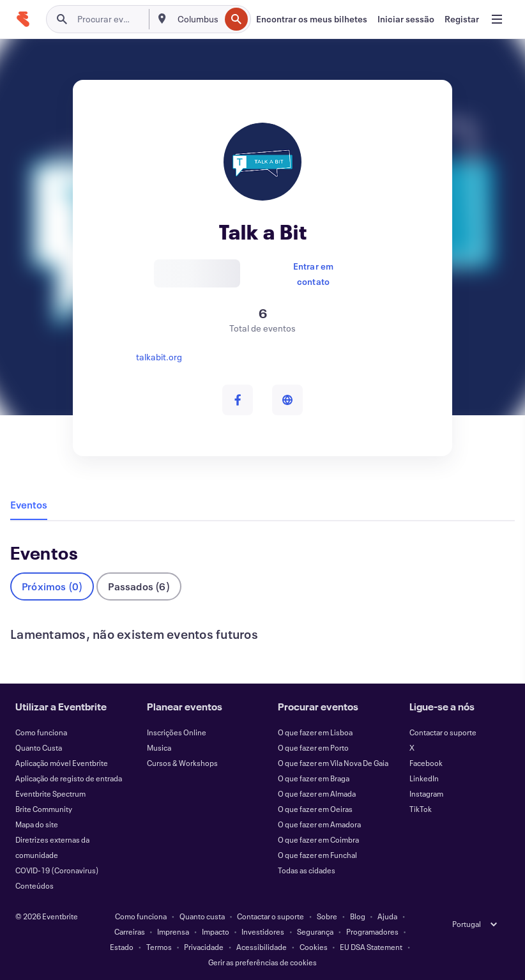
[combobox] (198, 19)
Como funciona (41, 732)
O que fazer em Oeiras (315, 809)
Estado (122, 947)
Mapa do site (37, 824)
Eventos (29, 504)
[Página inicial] (23, 19)
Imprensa (173, 931)
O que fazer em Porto (313, 747)
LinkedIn (424, 778)
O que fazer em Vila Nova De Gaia (333, 763)
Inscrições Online (177, 732)
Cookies (314, 947)
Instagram (426, 793)
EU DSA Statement (371, 947)
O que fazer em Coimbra (318, 839)
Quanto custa (202, 916)
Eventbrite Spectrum (50, 793)
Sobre (327, 916)
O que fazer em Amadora (319, 824)
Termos (159, 947)
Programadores (372, 931)
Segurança (315, 931)
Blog (358, 916)
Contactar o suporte (443, 732)
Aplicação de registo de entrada (69, 778)
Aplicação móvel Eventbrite (62, 763)
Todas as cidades (307, 870)
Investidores (263, 931)
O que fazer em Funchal (317, 855)
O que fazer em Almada (317, 793)
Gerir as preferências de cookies (262, 962)
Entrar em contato (314, 273)
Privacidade (204, 947)
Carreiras (130, 931)
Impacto (216, 931)
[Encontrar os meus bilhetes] (312, 19)
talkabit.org (159, 357)
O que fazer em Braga (314, 778)
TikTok (421, 809)
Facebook (426, 763)
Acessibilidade (262, 947)
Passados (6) (139, 586)
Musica (159, 747)
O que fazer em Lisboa (315, 732)
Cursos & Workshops (182, 763)
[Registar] (462, 19)
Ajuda (387, 916)
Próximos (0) (52, 586)
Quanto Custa (39, 747)
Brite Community (44, 809)
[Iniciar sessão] (406, 19)
